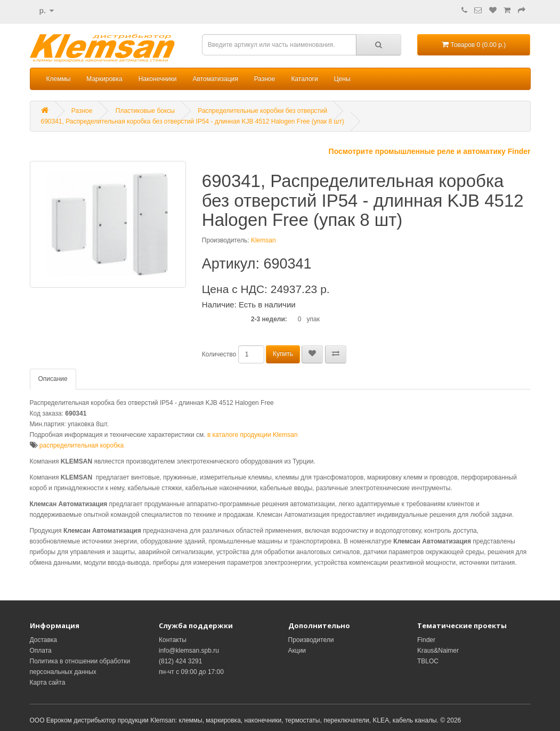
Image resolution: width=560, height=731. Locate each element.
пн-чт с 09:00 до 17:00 (191, 672)
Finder (426, 640)
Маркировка (104, 79)
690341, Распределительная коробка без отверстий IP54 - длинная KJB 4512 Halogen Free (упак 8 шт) (193, 121)
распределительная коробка (82, 445)
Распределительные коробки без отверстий (262, 111)
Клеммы (59, 79)
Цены (342, 79)
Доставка (44, 640)
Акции (297, 651)
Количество (219, 354)
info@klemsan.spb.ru (189, 651)
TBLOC (428, 661)
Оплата (41, 651)
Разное (265, 79)
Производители (311, 640)
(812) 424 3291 (180, 661)
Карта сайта (48, 683)
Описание (53, 379)
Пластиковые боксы (145, 111)
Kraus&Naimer (438, 651)
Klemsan (263, 240)
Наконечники (158, 79)
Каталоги (304, 79)
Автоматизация (215, 79)
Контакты (173, 640)
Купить (283, 354)
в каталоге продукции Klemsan (253, 435)
